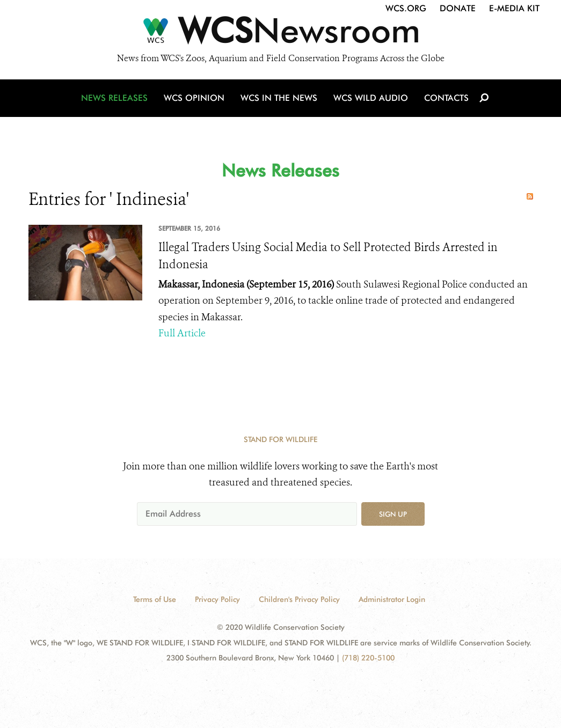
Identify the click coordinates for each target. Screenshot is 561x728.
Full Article (182, 333)
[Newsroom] (280, 33)
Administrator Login (392, 599)
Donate (458, 8)
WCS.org (406, 8)
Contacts (446, 98)
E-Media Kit (514, 8)
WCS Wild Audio (371, 98)
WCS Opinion (194, 98)
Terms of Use (155, 599)
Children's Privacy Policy (299, 599)
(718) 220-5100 (368, 658)
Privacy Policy (217, 599)
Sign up (393, 514)
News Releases (114, 98)
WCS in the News (279, 98)
